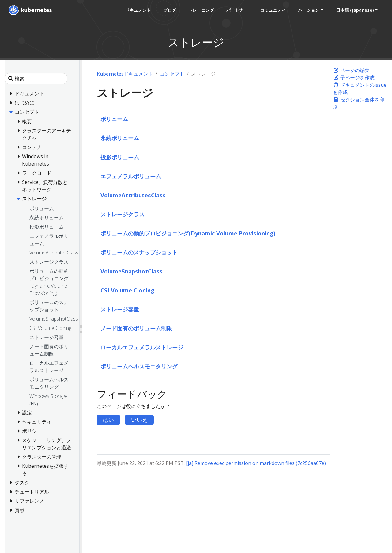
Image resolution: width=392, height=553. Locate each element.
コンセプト (172, 74)
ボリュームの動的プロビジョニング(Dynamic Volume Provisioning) (188, 233)
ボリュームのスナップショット (139, 252)
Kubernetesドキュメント (125, 74)
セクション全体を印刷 (359, 103)
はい (108, 420)
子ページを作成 (354, 78)
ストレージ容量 (120, 309)
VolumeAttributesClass (133, 195)
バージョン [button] (308, 10)
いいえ (139, 420)
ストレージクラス (123, 214)
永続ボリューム (120, 138)
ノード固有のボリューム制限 (136, 328)
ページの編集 (351, 70)
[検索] (36, 78)
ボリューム (114, 119)
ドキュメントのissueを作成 (360, 89)
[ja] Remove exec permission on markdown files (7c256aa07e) (256, 463)
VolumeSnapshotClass (132, 271)
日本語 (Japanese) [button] (355, 10)
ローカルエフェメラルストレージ (142, 347)
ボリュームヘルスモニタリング (139, 366)
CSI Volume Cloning (127, 290)
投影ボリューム (120, 157)
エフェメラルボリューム (131, 176)
